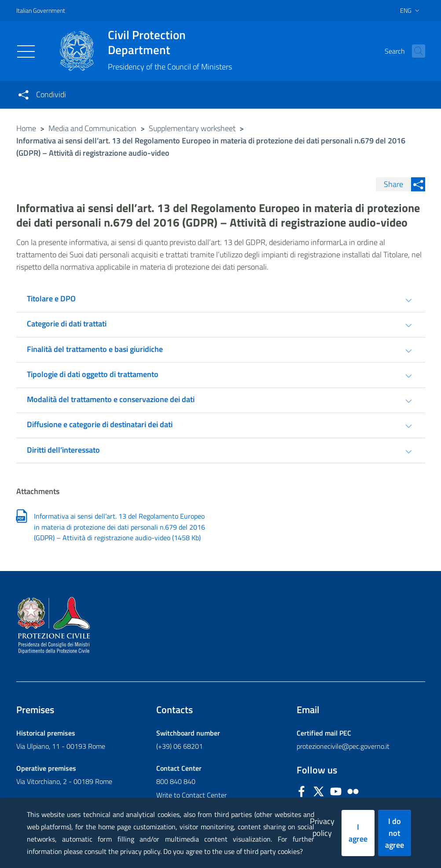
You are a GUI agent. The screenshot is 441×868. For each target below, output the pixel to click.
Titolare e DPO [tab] (51, 298)
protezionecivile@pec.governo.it (343, 746)
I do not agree (395, 833)
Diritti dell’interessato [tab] (63, 450)
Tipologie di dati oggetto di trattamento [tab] (93, 374)
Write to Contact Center (191, 795)
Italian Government (41, 10)
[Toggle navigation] (26, 51)
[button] (415, 51)
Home (26, 128)
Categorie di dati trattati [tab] (67, 324)
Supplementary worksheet (192, 128)
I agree (358, 833)
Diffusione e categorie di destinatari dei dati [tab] (100, 424)
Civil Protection (170, 42)
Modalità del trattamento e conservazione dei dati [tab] (111, 399)
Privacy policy (322, 827)
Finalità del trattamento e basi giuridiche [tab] (95, 349)
